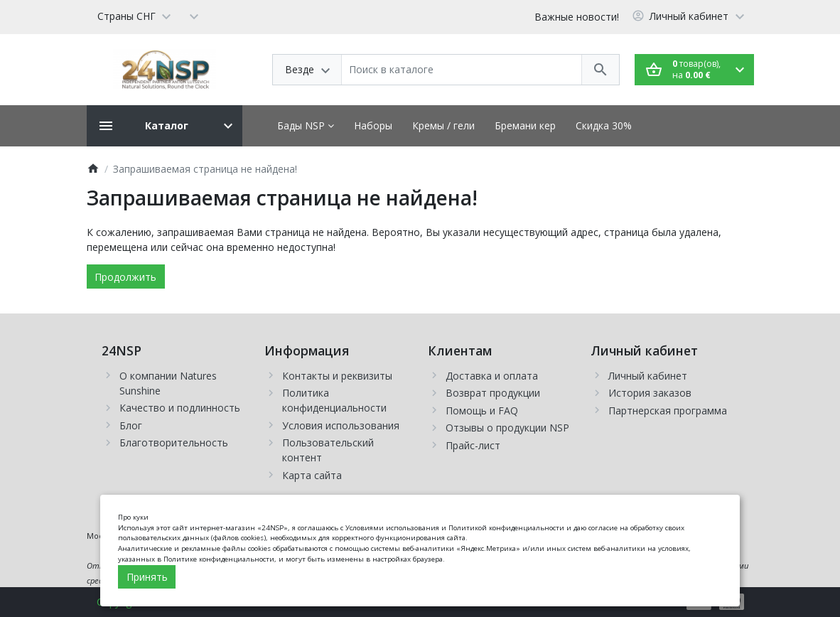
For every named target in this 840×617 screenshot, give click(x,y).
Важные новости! (577, 17)
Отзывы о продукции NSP (507, 428)
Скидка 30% (604, 125)
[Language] (134, 16)
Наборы (373, 125)
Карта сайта (312, 475)
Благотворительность (174, 442)
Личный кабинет (648, 376)
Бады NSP (306, 125)
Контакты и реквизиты (337, 376)
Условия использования (341, 425)
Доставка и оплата (492, 376)
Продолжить (125, 277)
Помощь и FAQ (482, 411)
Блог (131, 425)
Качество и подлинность (180, 408)
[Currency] (194, 16)
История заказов (650, 393)
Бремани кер (525, 125)
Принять (147, 577)
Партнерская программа (668, 411)
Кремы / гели (443, 125)
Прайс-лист (473, 445)
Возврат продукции (493, 393)
